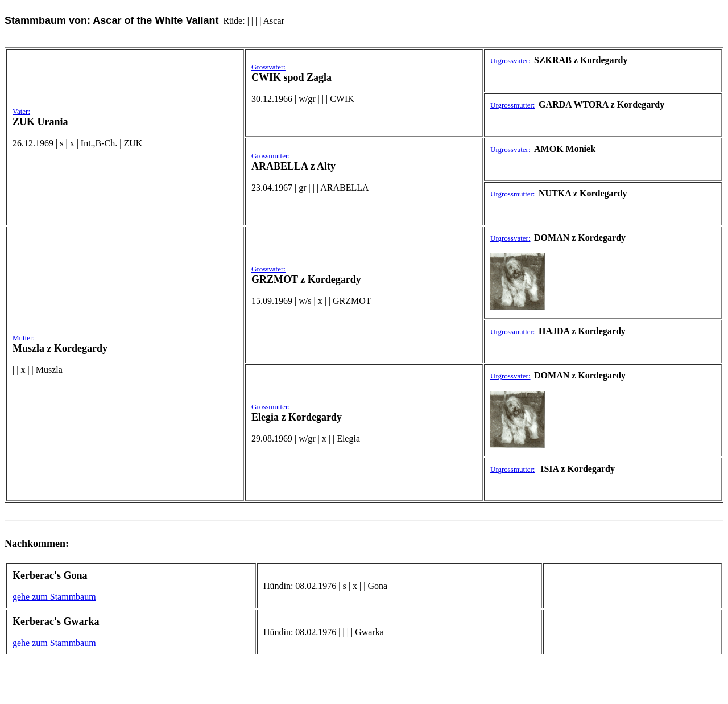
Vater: (21, 111)
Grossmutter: (271, 156)
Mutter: (24, 338)
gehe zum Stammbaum (54, 597)
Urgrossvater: (510, 61)
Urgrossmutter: (512, 105)
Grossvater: (268, 67)
